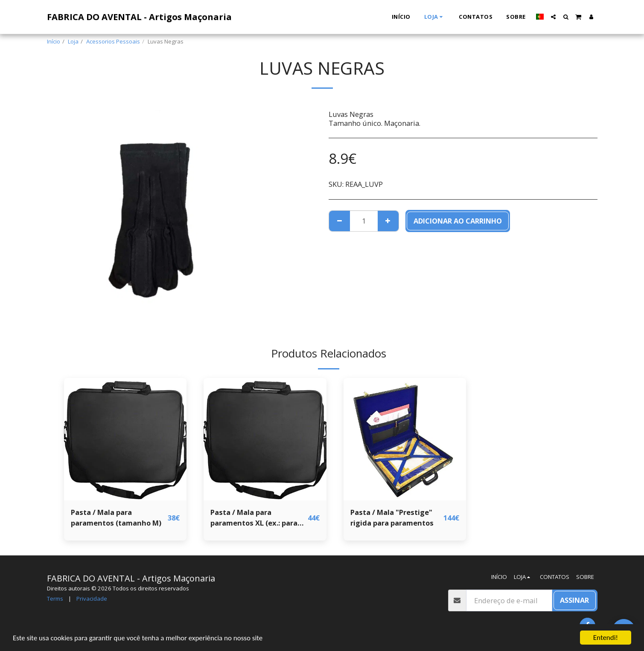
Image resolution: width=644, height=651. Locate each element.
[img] (125, 439)
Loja (73, 41)
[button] (553, 17)
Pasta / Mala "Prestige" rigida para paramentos (392, 517)
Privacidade (92, 599)
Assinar (574, 600)
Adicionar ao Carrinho (458, 221)
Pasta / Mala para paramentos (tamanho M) (116, 517)
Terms (55, 599)
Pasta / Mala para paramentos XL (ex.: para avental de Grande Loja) (254, 518)
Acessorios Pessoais (113, 41)
